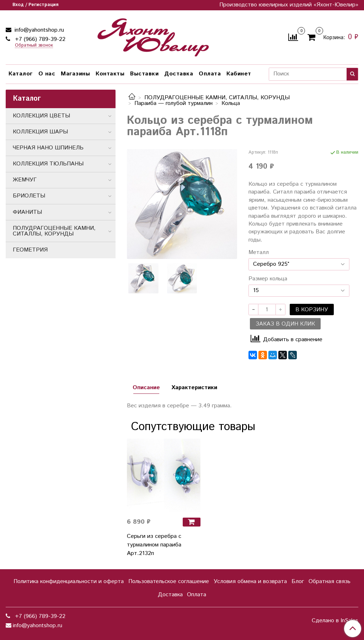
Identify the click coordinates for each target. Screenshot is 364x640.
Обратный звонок (34, 46)
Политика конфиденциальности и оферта (69, 581)
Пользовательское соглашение (169, 581)
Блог (298, 581)
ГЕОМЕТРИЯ (30, 250)
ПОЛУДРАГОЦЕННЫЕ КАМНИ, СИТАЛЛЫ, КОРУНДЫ (217, 98)
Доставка (179, 74)
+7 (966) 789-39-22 (39, 39)
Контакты (110, 74)
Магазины (75, 74)
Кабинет (239, 74)
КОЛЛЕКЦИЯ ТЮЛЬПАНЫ (48, 164)
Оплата (210, 74)
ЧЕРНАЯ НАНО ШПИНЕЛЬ (48, 148)
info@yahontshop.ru (38, 30)
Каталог (21, 74)
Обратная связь (330, 581)
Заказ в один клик (285, 324)
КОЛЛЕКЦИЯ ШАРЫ (40, 132)
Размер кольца (268, 279)
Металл (259, 253)
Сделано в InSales (335, 621)
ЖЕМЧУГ (25, 180)
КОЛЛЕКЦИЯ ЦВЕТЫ (41, 116)
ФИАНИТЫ (27, 212)
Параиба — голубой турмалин (173, 103)
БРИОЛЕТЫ (29, 196)
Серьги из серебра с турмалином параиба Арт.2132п (154, 545)
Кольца (231, 103)
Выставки (144, 74)
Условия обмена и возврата (250, 581)
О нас (47, 74)
